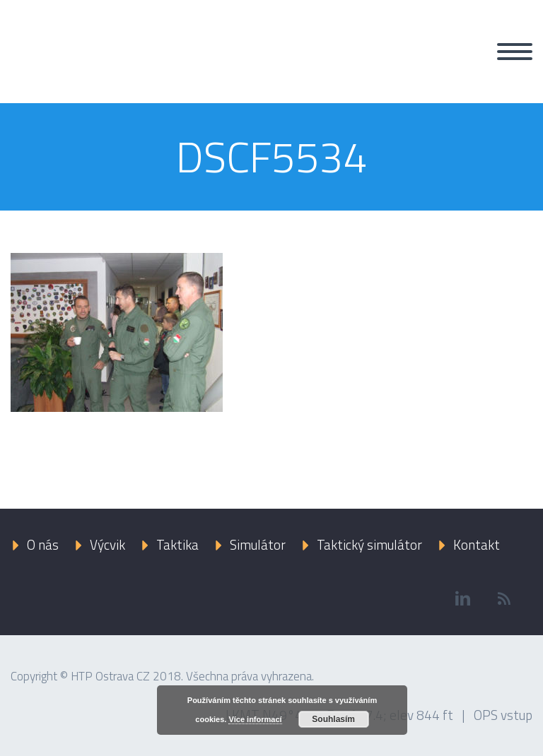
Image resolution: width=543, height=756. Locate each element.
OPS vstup (503, 715)
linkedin (462, 598)
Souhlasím (333, 719)
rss (504, 598)
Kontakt (477, 544)
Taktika (177, 544)
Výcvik (107, 544)
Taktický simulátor (369, 544)
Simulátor (258, 544)
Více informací (255, 719)
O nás (43, 544)
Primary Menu (515, 52)
